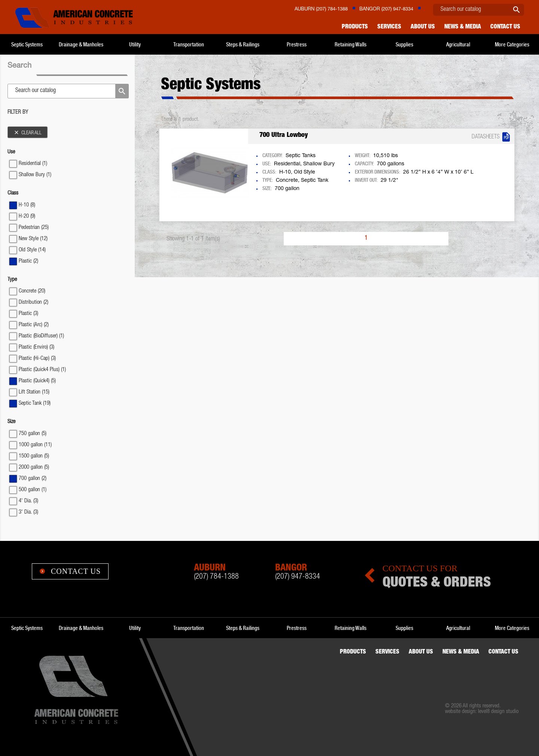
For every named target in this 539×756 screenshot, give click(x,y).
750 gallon (33, 434)
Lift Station (34, 392)
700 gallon (33, 479)
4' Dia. (28, 501)
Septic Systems (27, 44)
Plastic (28, 261)
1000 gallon (35, 445)
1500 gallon (34, 456)
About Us (423, 27)
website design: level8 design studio (482, 712)
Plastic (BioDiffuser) (41, 336)
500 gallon (33, 490)
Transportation (189, 44)
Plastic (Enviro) (36, 347)
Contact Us (70, 571)
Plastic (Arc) (34, 325)
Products (355, 27)
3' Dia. (28, 512)
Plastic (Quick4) (37, 381)
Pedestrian (34, 228)
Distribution (34, 302)
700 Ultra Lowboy (284, 135)
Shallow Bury (35, 175)
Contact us (505, 27)
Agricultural (458, 44)
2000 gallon (34, 467)
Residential (33, 164)
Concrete (32, 291)
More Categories (512, 44)
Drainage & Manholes (81, 44)
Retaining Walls (351, 44)
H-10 (27, 205)
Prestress (297, 44)
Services (389, 27)
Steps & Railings (243, 44)
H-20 (27, 216)
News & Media (463, 27)
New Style (33, 239)
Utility (135, 44)
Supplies (404, 44)
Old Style (32, 250)
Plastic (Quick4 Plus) (42, 370)
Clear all (28, 133)
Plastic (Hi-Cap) (37, 359)
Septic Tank (35, 403)
